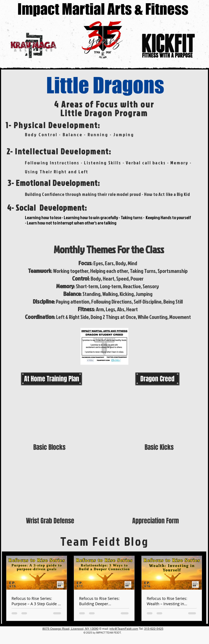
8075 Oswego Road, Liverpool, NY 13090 (70, 629)
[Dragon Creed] (157, 379)
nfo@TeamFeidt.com (124, 629)
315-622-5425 (154, 629)
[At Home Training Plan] (52, 379)
